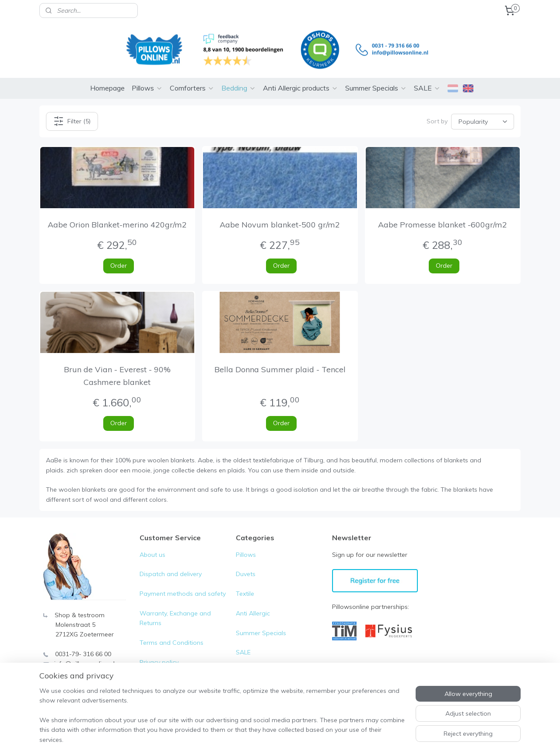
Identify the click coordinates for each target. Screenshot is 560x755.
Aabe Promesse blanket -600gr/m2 (443, 217)
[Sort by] (483, 113)
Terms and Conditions (171, 635)
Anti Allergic (253, 605)
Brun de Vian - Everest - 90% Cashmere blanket (117, 368)
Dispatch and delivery (171, 566)
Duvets (246, 566)
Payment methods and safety (183, 586)
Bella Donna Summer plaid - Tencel (280, 362)
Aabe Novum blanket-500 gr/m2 (280, 217)
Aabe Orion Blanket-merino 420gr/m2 (117, 217)
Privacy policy (159, 654)
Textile (245, 586)
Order (119, 258)
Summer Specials (376, 80)
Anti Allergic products (301, 80)
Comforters (192, 80)
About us (152, 547)
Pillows (147, 80)
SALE (427, 80)
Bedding (239, 80)
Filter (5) (72, 113)
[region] (222, 720)
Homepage (107, 80)
